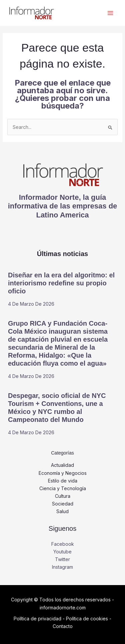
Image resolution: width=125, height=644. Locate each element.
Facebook (63, 544)
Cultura (63, 496)
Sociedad (63, 504)
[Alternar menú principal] (110, 13)
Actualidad (62, 465)
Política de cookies (87, 619)
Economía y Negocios (63, 473)
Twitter (62, 559)
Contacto (63, 626)
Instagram (62, 567)
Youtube (62, 552)
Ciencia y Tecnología (63, 488)
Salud (62, 511)
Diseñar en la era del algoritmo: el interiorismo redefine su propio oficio (61, 283)
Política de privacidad (37, 619)
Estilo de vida (63, 481)
